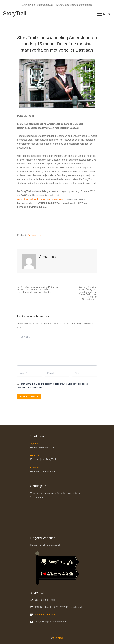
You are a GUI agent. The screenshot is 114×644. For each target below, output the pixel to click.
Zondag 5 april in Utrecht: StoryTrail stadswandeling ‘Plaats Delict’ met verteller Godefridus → (88, 294)
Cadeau (34, 468)
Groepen (35, 456)
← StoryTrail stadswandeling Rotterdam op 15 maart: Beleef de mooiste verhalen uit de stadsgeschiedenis (35, 291)
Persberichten (35, 235)
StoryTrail (58, 638)
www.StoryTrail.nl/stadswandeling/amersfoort (41, 199)
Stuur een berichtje (45, 614)
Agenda (34, 444)
